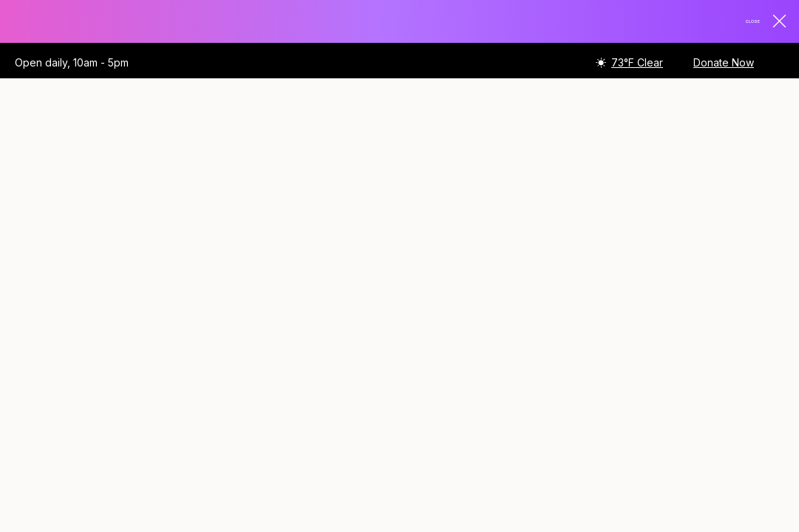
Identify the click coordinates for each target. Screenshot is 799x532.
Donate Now (724, 64)
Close (755, 22)
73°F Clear (637, 64)
